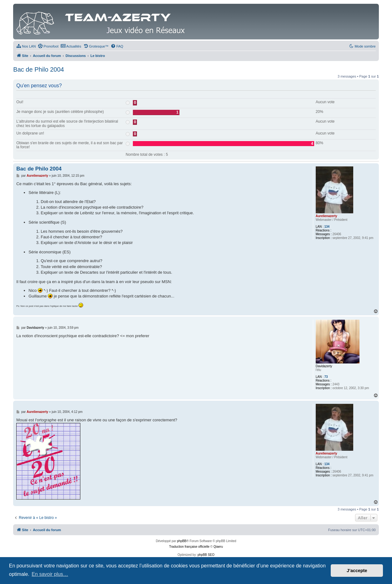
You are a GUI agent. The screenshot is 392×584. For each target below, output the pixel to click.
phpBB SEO (206, 555)
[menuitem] (26, 46)
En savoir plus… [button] (50, 574)
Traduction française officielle (189, 547)
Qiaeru (218, 547)
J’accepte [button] (357, 571)
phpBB (182, 541)
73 (326, 377)
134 (327, 227)
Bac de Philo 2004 (38, 69)
